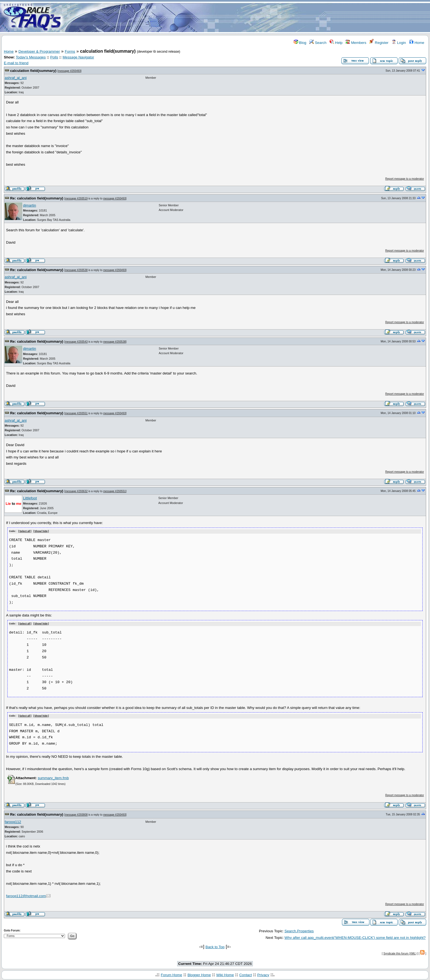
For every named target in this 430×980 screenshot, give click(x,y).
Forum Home (171, 974)
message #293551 (76, 413)
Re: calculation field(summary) (37, 198)
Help (336, 43)
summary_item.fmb (53, 777)
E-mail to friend (16, 63)
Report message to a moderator (405, 179)
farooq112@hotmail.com (26, 895)
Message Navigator (78, 57)
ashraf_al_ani (16, 78)
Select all (25, 531)
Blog (300, 43)
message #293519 (76, 198)
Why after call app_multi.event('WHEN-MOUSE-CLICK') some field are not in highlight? (355, 937)
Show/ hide (41, 531)
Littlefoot (30, 498)
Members (356, 43)
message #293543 (76, 342)
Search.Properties (299, 930)
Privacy (263, 974)
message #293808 (76, 814)
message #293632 (76, 491)
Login (399, 43)
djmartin (29, 205)
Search (318, 43)
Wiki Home (225, 974)
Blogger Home (199, 974)
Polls (54, 57)
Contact (245, 974)
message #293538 (76, 270)
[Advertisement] (247, 17)
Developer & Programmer (39, 51)
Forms (70, 51)
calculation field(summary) (33, 71)
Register (379, 43)
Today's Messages (31, 57)
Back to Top (215, 946)
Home (417, 43)
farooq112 (13, 821)
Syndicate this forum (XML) (400, 953)
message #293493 (69, 71)
